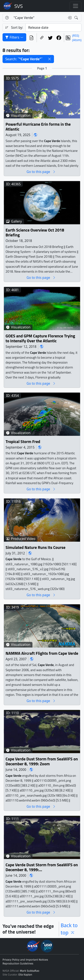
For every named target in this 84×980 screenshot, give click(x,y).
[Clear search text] (69, 18)
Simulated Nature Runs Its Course (35, 547)
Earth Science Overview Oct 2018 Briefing (35, 232)
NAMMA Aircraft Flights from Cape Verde (42, 653)
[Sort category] (53, 27)
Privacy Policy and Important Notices (25, 960)
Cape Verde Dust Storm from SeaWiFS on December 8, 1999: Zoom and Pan (42, 867)
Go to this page (41, 172)
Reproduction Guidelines (18, 964)
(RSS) (76, 35)
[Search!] (77, 18)
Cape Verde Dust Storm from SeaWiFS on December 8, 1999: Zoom (42, 762)
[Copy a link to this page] (42, 38)
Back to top (69, 929)
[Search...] (38, 18)
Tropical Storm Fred (23, 442)
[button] (50, 59)
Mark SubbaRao (30, 971)
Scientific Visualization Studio (19, 6)
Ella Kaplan (25, 975)
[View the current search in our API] (32, 38)
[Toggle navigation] (76, 6)
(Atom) (77, 40)
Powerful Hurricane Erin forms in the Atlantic (38, 127)
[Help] (7, 18)
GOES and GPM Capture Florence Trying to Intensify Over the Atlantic (40, 338)
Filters (14, 37)
